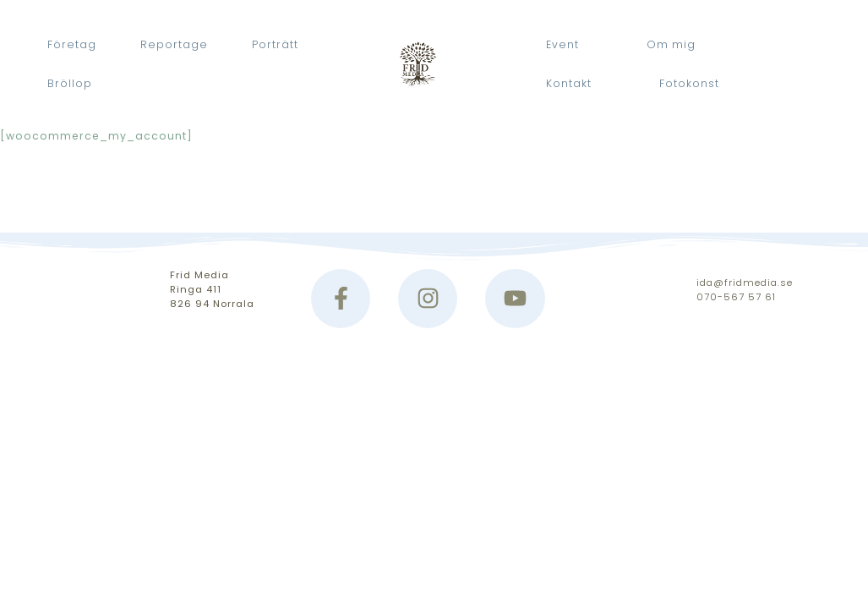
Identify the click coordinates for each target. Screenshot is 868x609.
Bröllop (70, 83)
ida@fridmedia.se (745, 283)
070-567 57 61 (736, 297)
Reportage (174, 44)
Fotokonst (689, 83)
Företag (72, 44)
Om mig (671, 44)
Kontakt (569, 83)
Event (562, 44)
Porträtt (275, 44)
